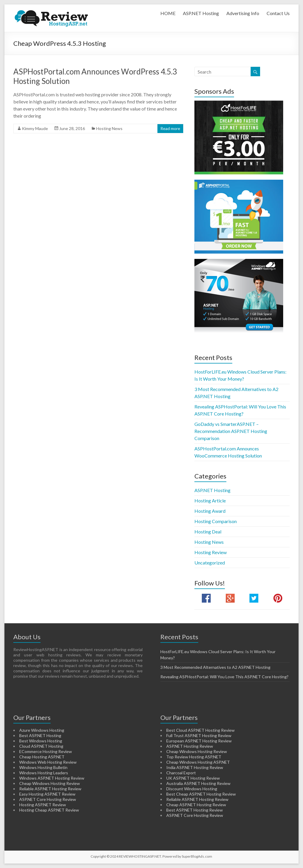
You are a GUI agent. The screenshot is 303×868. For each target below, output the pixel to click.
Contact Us (278, 13)
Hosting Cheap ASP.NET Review (49, 810)
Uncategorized (210, 563)
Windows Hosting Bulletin (43, 767)
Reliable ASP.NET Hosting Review (50, 789)
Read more (170, 128)
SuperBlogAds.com (197, 856)
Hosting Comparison (216, 521)
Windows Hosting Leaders (44, 773)
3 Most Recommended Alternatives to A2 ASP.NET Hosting (215, 667)
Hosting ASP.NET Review (43, 805)
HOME (168, 13)
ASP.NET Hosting (201, 13)
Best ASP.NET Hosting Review (195, 810)
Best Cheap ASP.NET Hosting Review (201, 794)
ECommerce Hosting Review (46, 751)
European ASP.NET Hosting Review (199, 741)
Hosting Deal (208, 532)
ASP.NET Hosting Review (190, 746)
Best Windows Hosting (41, 741)
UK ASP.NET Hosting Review (193, 778)
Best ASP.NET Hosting (40, 735)
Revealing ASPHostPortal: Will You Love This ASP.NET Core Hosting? (224, 677)
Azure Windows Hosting (42, 730)
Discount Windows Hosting (192, 789)
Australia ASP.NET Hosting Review (198, 783)
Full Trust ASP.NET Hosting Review (199, 735)
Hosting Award (210, 511)
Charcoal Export (181, 773)
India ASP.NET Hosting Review (195, 767)
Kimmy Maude (35, 128)
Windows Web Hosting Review (48, 762)
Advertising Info (243, 13)
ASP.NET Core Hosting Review (48, 799)
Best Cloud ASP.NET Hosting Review (200, 730)
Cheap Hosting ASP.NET (42, 757)
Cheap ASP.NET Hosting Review (196, 805)
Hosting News (109, 128)
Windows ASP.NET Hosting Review (52, 778)
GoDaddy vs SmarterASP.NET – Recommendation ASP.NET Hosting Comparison (231, 431)
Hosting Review (211, 552)
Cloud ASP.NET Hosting (41, 746)
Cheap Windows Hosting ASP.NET (198, 762)
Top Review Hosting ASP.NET (194, 757)
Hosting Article (210, 500)
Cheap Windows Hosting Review (50, 783)
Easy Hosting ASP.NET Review (47, 794)
